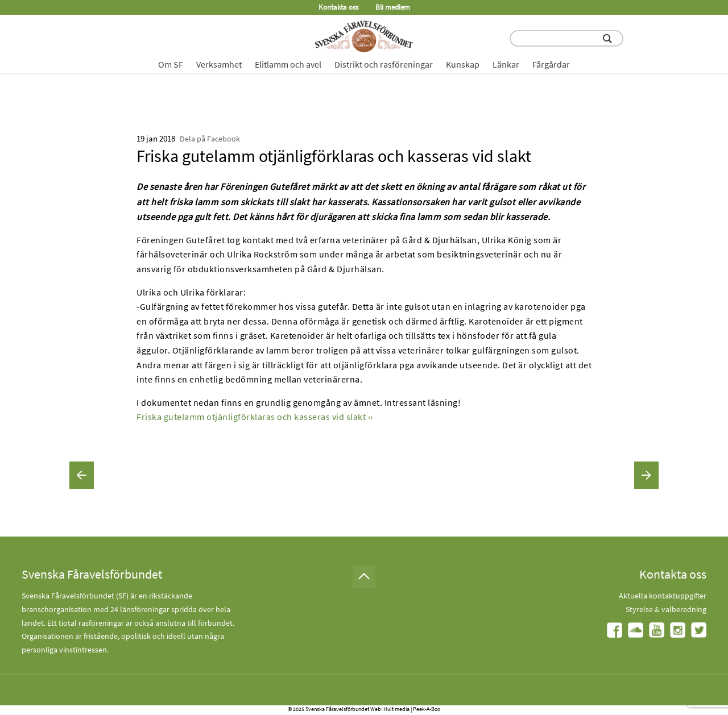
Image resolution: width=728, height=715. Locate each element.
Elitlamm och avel (288, 64)
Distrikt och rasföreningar (384, 64)
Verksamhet (219, 64)
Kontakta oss (338, 7)
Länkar (506, 64)
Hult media (396, 709)
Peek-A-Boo (427, 709)
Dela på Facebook (210, 139)
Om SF (171, 64)
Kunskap (463, 64)
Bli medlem (393, 7)
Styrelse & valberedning (666, 609)
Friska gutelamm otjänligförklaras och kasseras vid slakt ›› (255, 417)
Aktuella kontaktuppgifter (663, 596)
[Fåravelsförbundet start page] (364, 36)
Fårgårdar (551, 64)
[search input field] (566, 38)
